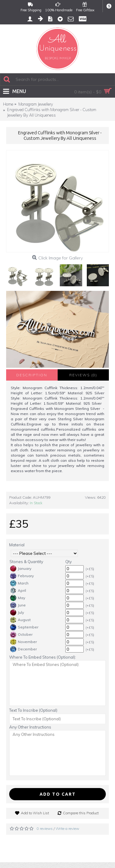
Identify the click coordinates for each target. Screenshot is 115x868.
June (18, 605)
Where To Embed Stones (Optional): (43, 657)
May (18, 598)
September (24, 627)
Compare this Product (81, 813)
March (19, 583)
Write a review (67, 828)
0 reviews (45, 828)
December (23, 649)
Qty (69, 562)
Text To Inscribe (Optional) (33, 710)
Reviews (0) (83, 375)
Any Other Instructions (30, 727)
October (21, 635)
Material (17, 545)
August (20, 620)
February (22, 576)
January (21, 569)
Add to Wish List (35, 813)
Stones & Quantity (26, 562)
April (18, 591)
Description (32, 375)
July (17, 613)
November (23, 642)
